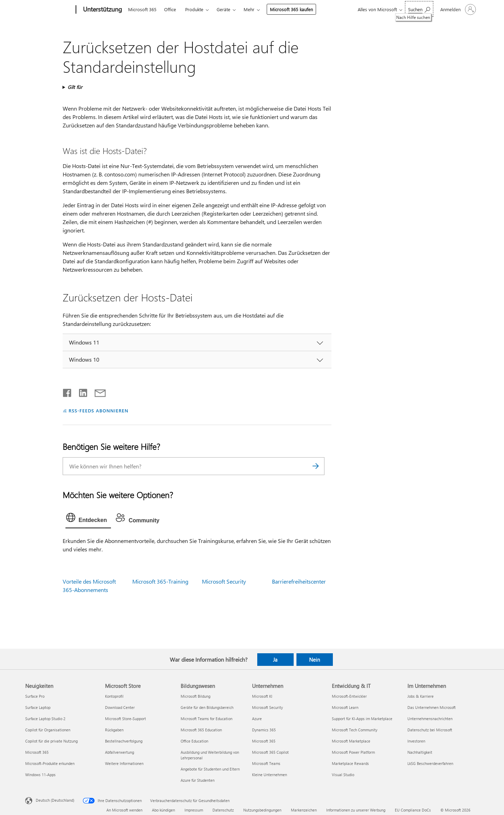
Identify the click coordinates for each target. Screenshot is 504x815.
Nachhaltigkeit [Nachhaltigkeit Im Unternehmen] (420, 752)
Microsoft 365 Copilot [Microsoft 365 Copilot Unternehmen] (270, 752)
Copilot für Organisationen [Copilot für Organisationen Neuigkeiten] (48, 730)
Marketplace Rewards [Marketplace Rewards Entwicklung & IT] (350, 763)
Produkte (194, 9)
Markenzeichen (304, 810)
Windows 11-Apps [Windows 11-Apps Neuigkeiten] (40, 775)
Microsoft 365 (142, 9)
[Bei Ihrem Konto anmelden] (457, 9)
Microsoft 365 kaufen (291, 9)
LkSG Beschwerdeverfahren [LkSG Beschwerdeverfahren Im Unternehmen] (430, 763)
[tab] (88, 519)
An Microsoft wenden (124, 810)
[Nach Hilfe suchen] (419, 9)
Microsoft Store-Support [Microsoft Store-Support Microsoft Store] (125, 719)
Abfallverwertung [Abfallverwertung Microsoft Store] (120, 752)
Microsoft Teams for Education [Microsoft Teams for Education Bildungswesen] (206, 719)
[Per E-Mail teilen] (97, 391)
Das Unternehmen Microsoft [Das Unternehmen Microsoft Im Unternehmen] (432, 707)
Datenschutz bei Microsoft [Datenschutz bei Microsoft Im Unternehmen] (430, 730)
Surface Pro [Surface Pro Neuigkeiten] (35, 696)
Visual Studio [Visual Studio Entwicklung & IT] (343, 775)
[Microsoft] (49, 10)
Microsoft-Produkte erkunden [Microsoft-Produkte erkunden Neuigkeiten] (50, 763)
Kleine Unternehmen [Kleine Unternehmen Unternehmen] (269, 775)
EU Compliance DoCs (413, 810)
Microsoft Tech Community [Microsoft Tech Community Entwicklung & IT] (355, 730)
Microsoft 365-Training (160, 581)
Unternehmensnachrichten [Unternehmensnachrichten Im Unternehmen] (430, 719)
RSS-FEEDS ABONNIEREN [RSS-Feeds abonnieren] (99, 410)
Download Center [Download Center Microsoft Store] (120, 707)
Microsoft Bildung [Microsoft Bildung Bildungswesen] (195, 696)
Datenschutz (223, 810)
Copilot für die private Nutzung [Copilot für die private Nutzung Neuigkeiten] (51, 741)
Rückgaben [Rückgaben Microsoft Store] (114, 730)
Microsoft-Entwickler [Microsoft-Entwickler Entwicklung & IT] (349, 696)
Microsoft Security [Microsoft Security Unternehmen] (267, 707)
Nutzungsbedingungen (262, 810)
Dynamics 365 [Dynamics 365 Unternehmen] (264, 730)
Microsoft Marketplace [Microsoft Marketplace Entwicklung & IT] (351, 741)
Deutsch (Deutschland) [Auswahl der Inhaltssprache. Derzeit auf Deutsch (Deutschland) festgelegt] (55, 800)
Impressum (194, 810)
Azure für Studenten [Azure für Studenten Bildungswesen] (198, 780)
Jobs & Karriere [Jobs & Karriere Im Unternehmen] (421, 696)
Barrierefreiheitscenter (299, 581)
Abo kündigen (163, 810)
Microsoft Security (224, 581)
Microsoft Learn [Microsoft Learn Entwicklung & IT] (345, 707)
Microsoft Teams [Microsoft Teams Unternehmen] (266, 763)
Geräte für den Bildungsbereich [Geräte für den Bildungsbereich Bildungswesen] (207, 707)
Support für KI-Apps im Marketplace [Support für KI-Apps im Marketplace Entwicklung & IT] (362, 719)
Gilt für (75, 87)
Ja (275, 660)
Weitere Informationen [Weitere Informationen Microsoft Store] (124, 763)
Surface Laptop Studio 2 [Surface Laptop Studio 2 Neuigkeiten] (45, 719)
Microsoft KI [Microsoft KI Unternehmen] (262, 696)
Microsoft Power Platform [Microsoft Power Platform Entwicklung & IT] (353, 752)
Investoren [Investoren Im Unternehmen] (416, 741)
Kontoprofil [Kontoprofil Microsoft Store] (114, 696)
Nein (314, 660)
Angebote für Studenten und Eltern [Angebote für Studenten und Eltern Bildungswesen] (210, 769)
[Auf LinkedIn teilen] (80, 391)
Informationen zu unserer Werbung (356, 810)
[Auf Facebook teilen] (68, 391)
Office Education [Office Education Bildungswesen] (194, 741)
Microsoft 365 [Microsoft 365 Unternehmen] (264, 741)
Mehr (249, 9)
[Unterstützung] (102, 10)
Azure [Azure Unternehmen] (257, 719)
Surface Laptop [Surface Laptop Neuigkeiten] (38, 707)
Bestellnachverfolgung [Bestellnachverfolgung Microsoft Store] (124, 741)
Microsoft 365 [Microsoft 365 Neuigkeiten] (37, 752)
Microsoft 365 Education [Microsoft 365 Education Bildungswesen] (201, 730)
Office (170, 9)
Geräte (223, 9)
